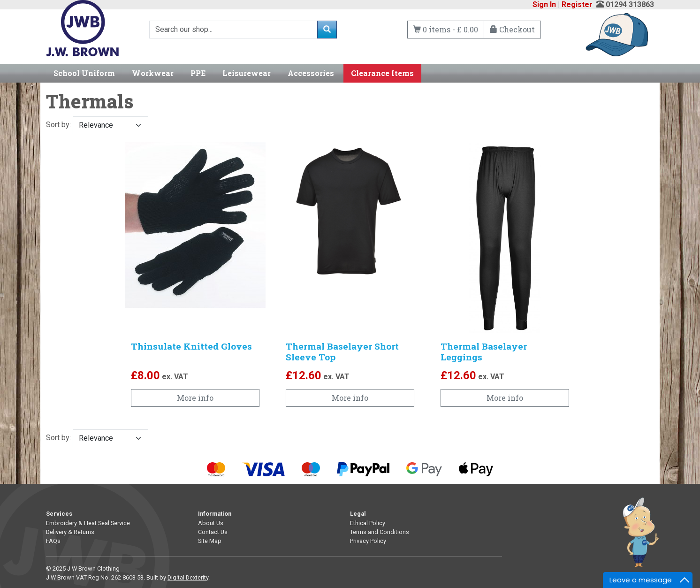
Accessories (311, 73)
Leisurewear (247, 73)
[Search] (233, 30)
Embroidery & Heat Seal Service (88, 523)
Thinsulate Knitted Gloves (191, 346)
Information (215, 514)
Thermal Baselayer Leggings (484, 351)
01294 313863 (630, 4)
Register (577, 4)
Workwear (153, 73)
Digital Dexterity (188, 577)
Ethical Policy (368, 523)
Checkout (512, 29)
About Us (211, 523)
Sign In (544, 4)
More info (195, 398)
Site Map (210, 541)
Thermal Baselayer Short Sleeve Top (342, 351)
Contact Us (213, 532)
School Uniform (84, 73)
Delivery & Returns (70, 532)
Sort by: (97, 125)
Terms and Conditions (380, 532)
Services (59, 514)
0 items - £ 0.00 (446, 29)
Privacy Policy (368, 541)
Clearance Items (382, 73)
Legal (358, 514)
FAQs (53, 541)
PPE (198, 73)
